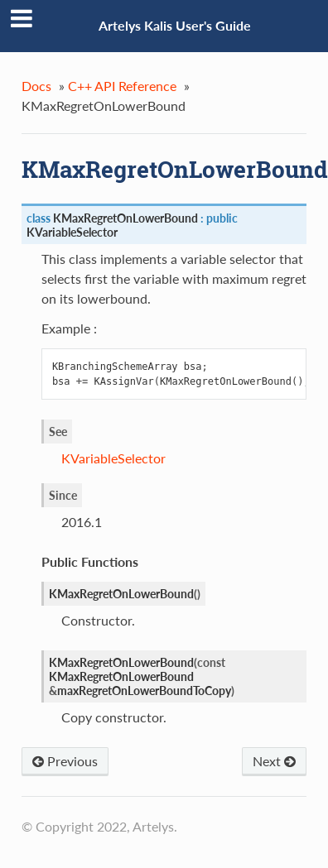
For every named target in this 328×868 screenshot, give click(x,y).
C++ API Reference (122, 86)
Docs (36, 86)
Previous (65, 761)
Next (274, 761)
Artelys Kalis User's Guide (175, 25)
